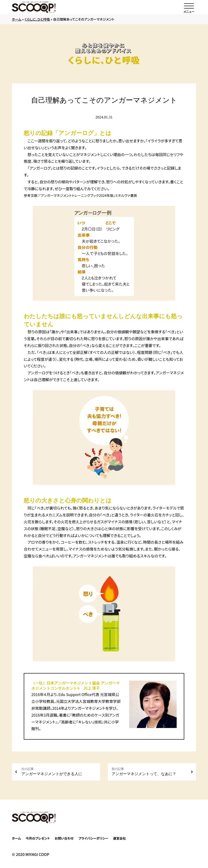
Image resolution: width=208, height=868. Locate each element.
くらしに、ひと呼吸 (37, 19)
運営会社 (119, 838)
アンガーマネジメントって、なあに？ (149, 771)
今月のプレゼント (38, 838)
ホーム (17, 19)
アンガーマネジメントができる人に (59, 771)
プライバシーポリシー (93, 838)
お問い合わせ (64, 838)
